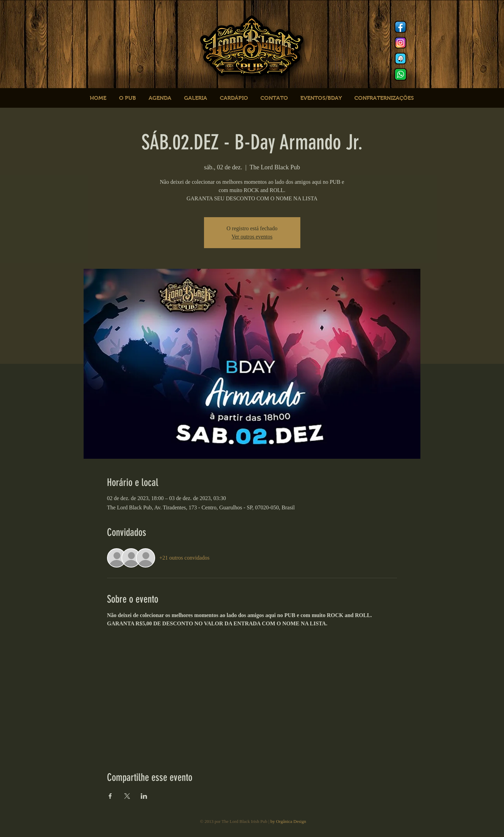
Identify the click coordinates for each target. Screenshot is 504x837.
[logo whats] (400, 74)
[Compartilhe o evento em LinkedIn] (144, 796)
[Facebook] (400, 27)
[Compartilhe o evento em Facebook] (110, 796)
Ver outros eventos (252, 237)
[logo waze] (400, 59)
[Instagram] (400, 43)
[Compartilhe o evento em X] (127, 796)
